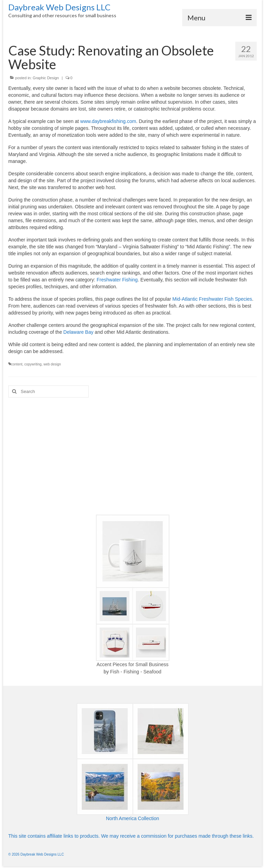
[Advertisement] (132, 456)
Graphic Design (46, 78)
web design (52, 364)
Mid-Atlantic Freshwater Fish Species (212, 299)
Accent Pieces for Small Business (133, 664)
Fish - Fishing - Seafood (136, 672)
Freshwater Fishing (117, 280)
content (17, 364)
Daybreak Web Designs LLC (59, 7)
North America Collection (132, 818)
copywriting (33, 364)
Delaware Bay (78, 332)
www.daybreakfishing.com (108, 121)
